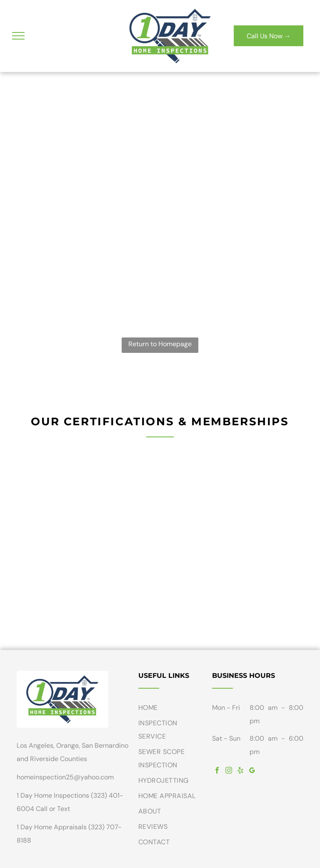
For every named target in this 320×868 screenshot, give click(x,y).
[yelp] (240, 771)
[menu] (18, 36)
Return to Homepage (160, 344)
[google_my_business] (252, 771)
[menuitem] (172, 709)
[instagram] (229, 771)
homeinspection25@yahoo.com (65, 777)
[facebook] (217, 771)
